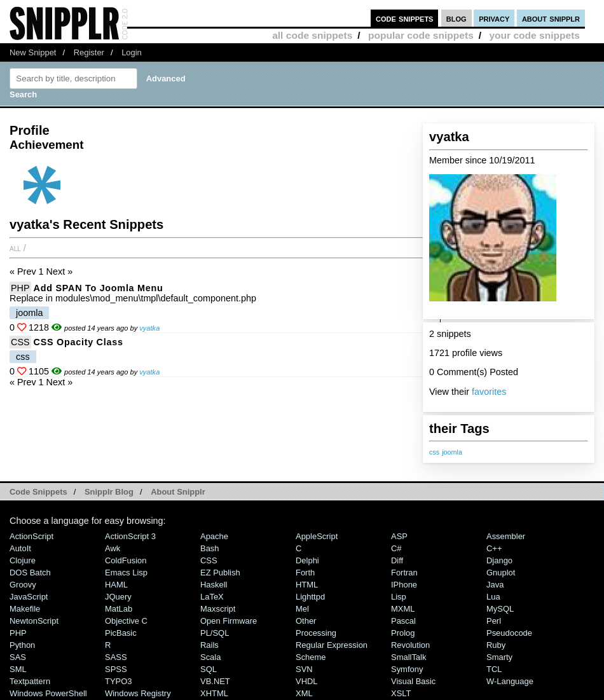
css (434, 452)
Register (89, 52)
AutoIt (20, 548)
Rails (209, 645)
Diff (397, 560)
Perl (494, 621)
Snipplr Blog (109, 492)
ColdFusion (126, 560)
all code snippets (312, 35)
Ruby (496, 645)
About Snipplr (178, 492)
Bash (210, 548)
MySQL (500, 609)
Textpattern (30, 681)
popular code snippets (421, 35)
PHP (20, 288)
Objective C (126, 621)
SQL (209, 669)
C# (396, 548)
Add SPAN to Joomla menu (99, 288)
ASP (399, 536)
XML (304, 693)
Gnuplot (501, 573)
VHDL (307, 681)
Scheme (311, 657)
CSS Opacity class (79, 342)
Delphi (307, 560)
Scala (210, 657)
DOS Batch (30, 573)
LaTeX (212, 597)
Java (495, 585)
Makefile (25, 609)
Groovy (23, 585)
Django (499, 560)
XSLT (401, 693)
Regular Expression (332, 645)
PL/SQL (215, 633)
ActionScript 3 (130, 536)
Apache (214, 536)
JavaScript (29, 597)
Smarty (499, 657)
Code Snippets (38, 492)
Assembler (506, 536)
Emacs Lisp (126, 573)
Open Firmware (229, 621)
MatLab (119, 609)
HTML (307, 585)
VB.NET (215, 681)
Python (22, 645)
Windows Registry (138, 693)
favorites (489, 392)
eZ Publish (220, 573)
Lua (493, 597)
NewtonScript (34, 621)
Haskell (214, 585)
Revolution (410, 645)
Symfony (407, 669)
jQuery (118, 597)
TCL (494, 669)
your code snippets (534, 35)
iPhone (404, 585)
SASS (116, 657)
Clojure (23, 560)
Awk (113, 548)
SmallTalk (408, 657)
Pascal (403, 621)
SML (18, 669)
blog (456, 18)
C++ (494, 548)
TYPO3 (118, 681)
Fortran (404, 573)
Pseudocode (509, 633)
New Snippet (33, 52)
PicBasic (121, 633)
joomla (452, 452)
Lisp (399, 597)
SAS (18, 657)
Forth (305, 573)
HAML (116, 585)
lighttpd (310, 597)
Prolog (403, 633)
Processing (316, 633)
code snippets (405, 18)
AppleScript (317, 536)
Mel (302, 609)
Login (132, 52)
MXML (403, 609)
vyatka (149, 328)
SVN (304, 669)
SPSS (116, 669)
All (15, 248)
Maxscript (218, 609)
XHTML (214, 693)
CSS (20, 342)
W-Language (510, 681)
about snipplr (551, 18)
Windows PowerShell (48, 693)
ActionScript (31, 536)
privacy (494, 18)
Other (306, 621)
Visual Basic (413, 681)
